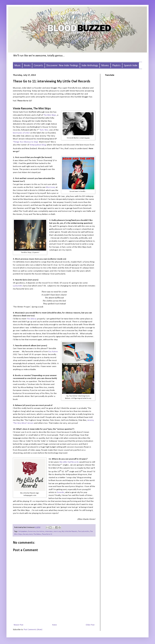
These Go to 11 (47, 534)
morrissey (57, 531)
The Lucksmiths (84, 531)
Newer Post (18, 625)
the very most (28, 534)
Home (54, 625)
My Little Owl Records (69, 531)
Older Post (90, 625)
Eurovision (32, 531)
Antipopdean (23, 531)
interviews (49, 531)
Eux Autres (40, 531)
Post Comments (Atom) (33, 630)
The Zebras (37, 534)
